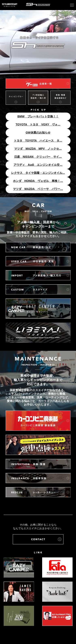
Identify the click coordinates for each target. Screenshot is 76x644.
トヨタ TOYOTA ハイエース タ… (38, 141)
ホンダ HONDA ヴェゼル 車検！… (38, 181)
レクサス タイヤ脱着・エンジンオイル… (38, 173)
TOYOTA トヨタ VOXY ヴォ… (38, 124)
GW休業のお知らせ (38, 133)
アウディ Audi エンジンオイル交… (38, 165)
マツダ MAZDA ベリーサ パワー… (38, 189)
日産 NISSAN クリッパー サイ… (38, 157)
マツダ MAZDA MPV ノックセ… (38, 149)
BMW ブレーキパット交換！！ (38, 116)
